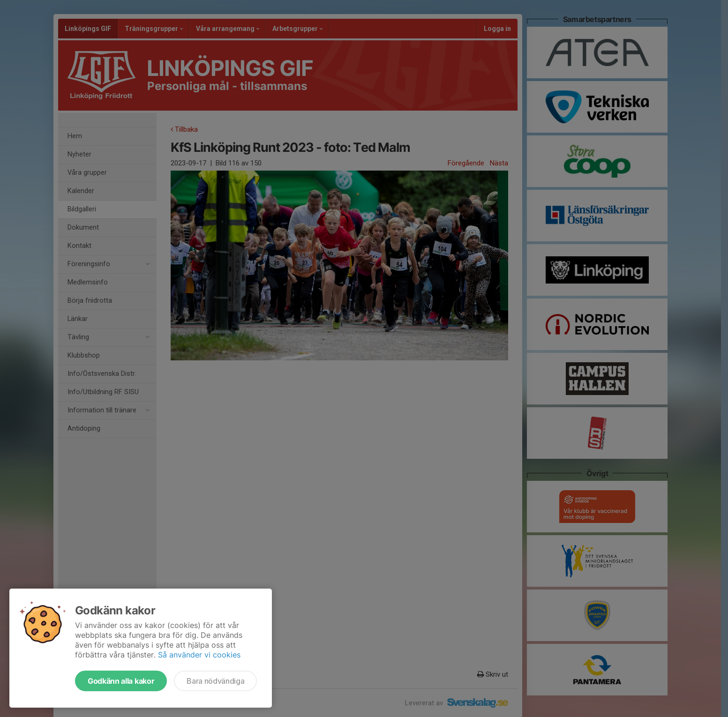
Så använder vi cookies (199, 655)
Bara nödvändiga (215, 681)
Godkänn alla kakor (121, 681)
